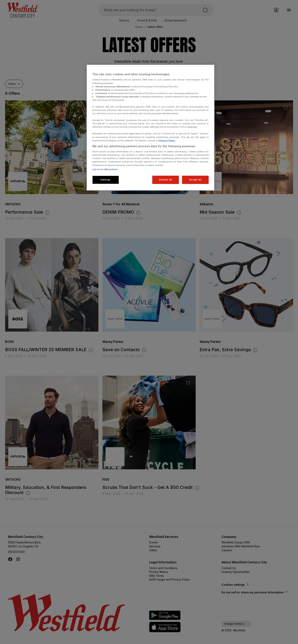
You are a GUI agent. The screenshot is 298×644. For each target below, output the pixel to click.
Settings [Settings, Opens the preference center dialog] (106, 180)
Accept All (195, 180)
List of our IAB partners (105, 169)
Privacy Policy (167, 140)
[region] (150, 128)
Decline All (166, 180)
